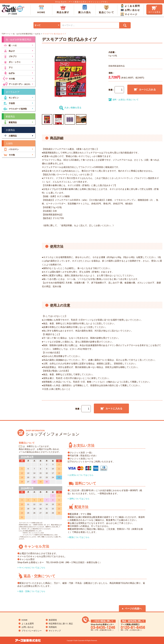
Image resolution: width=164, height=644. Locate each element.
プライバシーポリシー (32, 631)
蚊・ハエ (10, 45)
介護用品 (10, 136)
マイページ (129, 14)
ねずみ (37, 34)
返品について (106, 9)
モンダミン (11, 97)
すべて (38, 25)
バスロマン (11, 149)
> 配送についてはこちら (79, 537)
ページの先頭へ (133, 609)
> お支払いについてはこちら (81, 475)
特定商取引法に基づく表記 (61, 624)
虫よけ (9, 51)
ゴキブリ (10, 56)
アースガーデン (17, 84)
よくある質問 (130, 6)
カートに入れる (145, 90)
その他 (9, 78)
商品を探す (63, 9)
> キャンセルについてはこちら (31, 568)
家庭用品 (10, 122)
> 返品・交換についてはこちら (31, 591)
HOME (41, 9)
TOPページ (6, 34)
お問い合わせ (130, 10)
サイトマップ (55, 631)
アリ (8, 67)
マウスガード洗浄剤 (15, 109)
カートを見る (154, 10)
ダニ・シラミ (12, 62)
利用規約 (53, 627)
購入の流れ (85, 9)
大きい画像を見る (70, 108)
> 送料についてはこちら (79, 499)
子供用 (9, 103)
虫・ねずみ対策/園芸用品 (23, 34)
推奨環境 (53, 620)
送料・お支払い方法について (124, 100)
